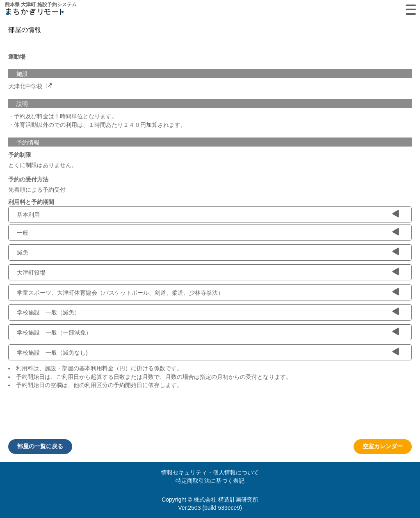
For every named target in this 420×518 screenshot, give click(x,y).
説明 (22, 104)
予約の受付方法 (28, 179)
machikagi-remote (35, 13)
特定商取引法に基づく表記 (210, 481)
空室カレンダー (383, 446)
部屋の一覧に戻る (40, 446)
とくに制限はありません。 (43, 165)
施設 (22, 74)
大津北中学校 (26, 86)
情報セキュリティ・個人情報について (210, 472)
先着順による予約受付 (37, 190)
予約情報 (28, 142)
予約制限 (20, 155)
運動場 (17, 57)
